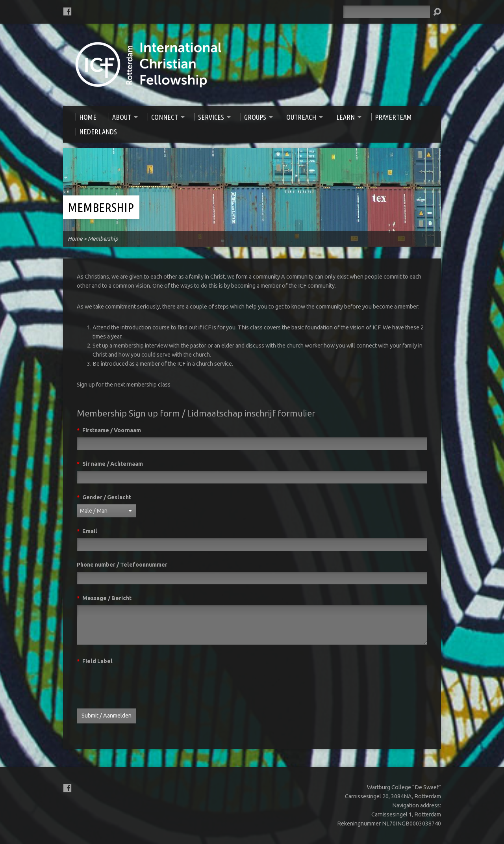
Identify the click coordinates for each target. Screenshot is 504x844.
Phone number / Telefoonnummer (122, 565)
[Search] (387, 12)
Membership (101, 207)
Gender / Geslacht (104, 497)
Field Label (95, 661)
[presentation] (137, 684)
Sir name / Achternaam (110, 464)
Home (75, 239)
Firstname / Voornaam (109, 430)
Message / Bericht (104, 598)
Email (87, 531)
